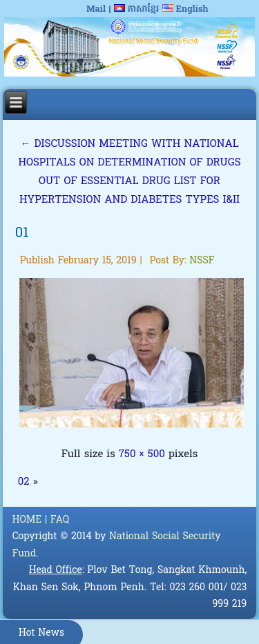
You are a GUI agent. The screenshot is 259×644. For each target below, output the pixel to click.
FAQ (60, 520)
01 (22, 234)
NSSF (202, 261)
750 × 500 (142, 454)
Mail (96, 9)
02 (24, 482)
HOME (27, 520)
